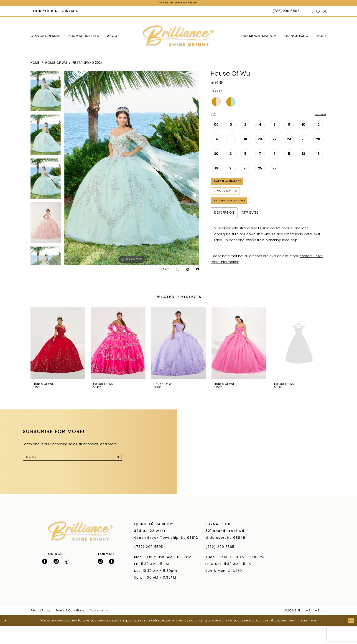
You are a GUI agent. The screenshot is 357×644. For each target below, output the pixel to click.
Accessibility (99, 629)
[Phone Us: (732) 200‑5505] (287, 13)
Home (35, 64)
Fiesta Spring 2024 (88, 64)
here (312, 638)
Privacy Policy (41, 629)
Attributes (250, 231)
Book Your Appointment (240, 217)
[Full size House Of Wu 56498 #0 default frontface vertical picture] (132, 169)
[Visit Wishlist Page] (318, 13)
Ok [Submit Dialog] (349, 638)
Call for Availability (237, 187)
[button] (325, 13)
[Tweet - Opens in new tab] (177, 271)
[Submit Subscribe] (116, 477)
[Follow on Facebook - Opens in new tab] (45, 579)
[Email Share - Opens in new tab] (198, 271)
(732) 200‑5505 (150, 565)
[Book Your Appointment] (56, 13)
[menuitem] (56, 13)
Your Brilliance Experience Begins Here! (178, 4)
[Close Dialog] (7, 639)
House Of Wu (56, 64)
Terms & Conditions (70, 629)
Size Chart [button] (318, 116)
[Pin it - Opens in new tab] (188, 271)
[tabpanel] (46, 94)
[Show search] (311, 13)
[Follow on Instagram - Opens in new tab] (56, 579)
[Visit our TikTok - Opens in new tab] (67, 579)
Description (224, 231)
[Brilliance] (179, 37)
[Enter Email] (72, 477)
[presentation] (58, 361)
